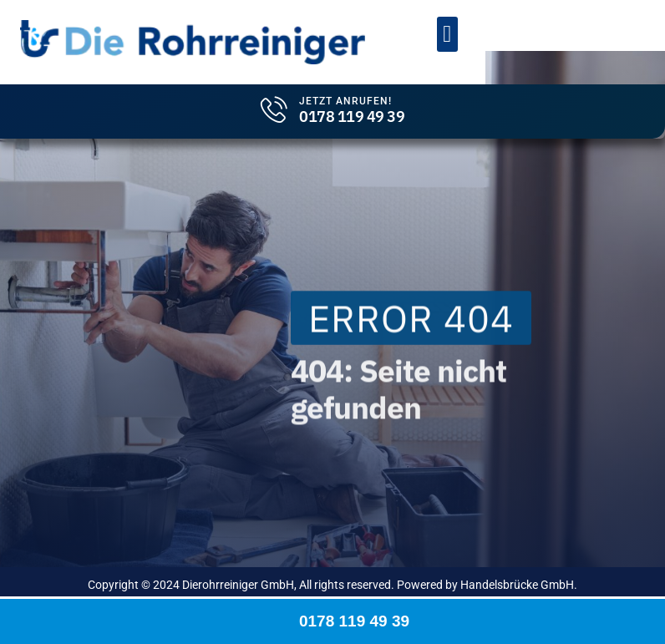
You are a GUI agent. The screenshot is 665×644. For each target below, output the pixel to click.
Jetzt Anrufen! (345, 101)
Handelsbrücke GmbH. (519, 585)
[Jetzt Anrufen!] (274, 109)
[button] (447, 34)
